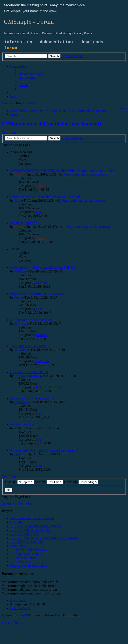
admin (19, 174)
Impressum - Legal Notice (21, 33)
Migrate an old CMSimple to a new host (37, 294)
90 (34, 103)
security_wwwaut (22, 424)
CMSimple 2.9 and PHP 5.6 (29, 372)
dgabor (19, 454)
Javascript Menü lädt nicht (28, 346)
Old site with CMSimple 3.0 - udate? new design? (44, 450)
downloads (92, 42)
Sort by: (49, 482)
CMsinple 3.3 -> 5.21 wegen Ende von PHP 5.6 (42, 268)
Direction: (81, 482)
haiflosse (20, 324)
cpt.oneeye (22, 402)
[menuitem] (32, 74)
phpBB (23, 615)
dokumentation (56, 42)
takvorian (21, 350)
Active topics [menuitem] (8, 103)
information (18, 42)
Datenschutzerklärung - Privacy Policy (67, 33)
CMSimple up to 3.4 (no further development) (51, 123)
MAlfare (20, 271)
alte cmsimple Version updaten (31, 320)
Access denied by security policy (32, 398)
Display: (20, 482)
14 (27, 103)
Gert (17, 201)
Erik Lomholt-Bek (27, 376)
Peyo (18, 297)
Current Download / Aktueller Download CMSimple (46, 197)
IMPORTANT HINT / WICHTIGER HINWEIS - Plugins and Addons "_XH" (63, 171)
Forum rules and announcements (85, 174)
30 (30, 103)
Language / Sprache (24, 223)
